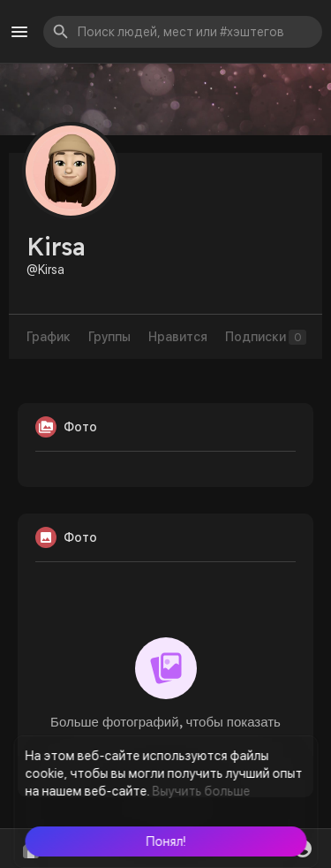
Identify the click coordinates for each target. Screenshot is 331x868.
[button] (165, 841)
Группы (109, 337)
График (49, 337)
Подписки (266, 337)
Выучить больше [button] (201, 791)
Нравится (178, 337)
